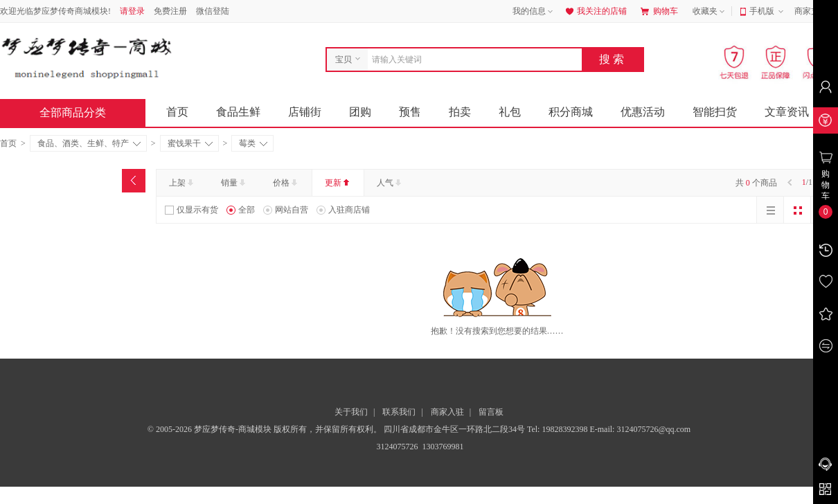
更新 (338, 183)
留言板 (491, 412)
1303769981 (442, 447)
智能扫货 (715, 112)
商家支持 (816, 12)
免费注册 (170, 11)
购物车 (659, 11)
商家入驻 (447, 412)
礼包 (510, 112)
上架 (182, 183)
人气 (390, 183)
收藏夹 (710, 12)
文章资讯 (787, 112)
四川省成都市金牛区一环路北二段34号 (455, 429)
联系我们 (399, 412)
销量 (234, 183)
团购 (360, 112)
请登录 (132, 11)
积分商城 (571, 112)
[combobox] (471, 60)
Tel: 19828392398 (559, 429)
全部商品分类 (84, 112)
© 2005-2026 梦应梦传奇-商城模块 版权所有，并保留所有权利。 (265, 429)
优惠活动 (643, 112)
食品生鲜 (238, 112)
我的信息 (534, 12)
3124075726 (396, 447)
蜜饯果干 (190, 143)
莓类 (253, 143)
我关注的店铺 (595, 11)
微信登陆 (213, 11)
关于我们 (351, 412)
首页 (177, 112)
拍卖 (460, 112)
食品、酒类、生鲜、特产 (89, 143)
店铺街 (305, 112)
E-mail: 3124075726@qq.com (640, 429)
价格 (286, 183)
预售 (410, 112)
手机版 (768, 12)
